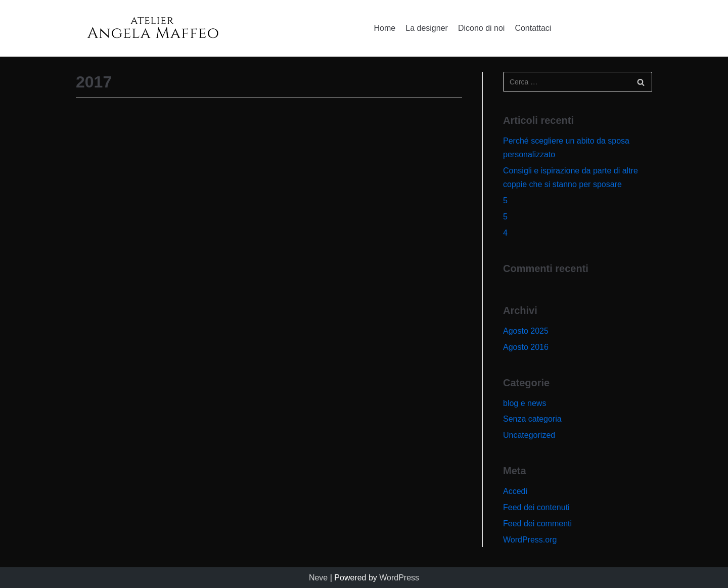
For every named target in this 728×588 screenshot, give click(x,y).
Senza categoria (532, 419)
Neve (318, 578)
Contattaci (533, 28)
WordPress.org (530, 540)
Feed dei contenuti (536, 507)
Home (385, 28)
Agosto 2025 (526, 331)
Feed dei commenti (537, 524)
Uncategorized (529, 435)
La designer (427, 28)
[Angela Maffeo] (152, 28)
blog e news (525, 403)
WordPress (399, 578)
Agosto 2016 (526, 347)
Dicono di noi (482, 28)
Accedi (515, 491)
